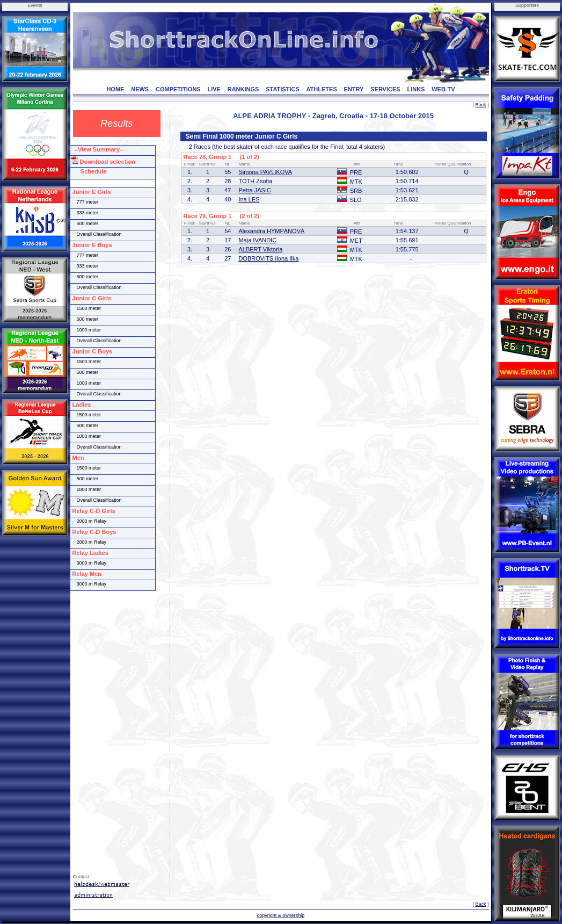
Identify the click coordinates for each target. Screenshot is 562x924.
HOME (115, 89)
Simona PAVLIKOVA (265, 172)
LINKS (416, 89)
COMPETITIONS (178, 89)
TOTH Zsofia (255, 181)
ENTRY (354, 89)
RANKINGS (243, 89)
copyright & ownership (281, 915)
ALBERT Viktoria (260, 249)
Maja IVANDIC (257, 240)
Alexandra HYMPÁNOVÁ (271, 231)
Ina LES (249, 199)
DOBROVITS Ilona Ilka (268, 258)
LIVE (214, 89)
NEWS (140, 89)
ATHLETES (322, 89)
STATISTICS (283, 89)
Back (480, 105)
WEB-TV (443, 89)
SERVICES (385, 89)
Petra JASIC (255, 190)
